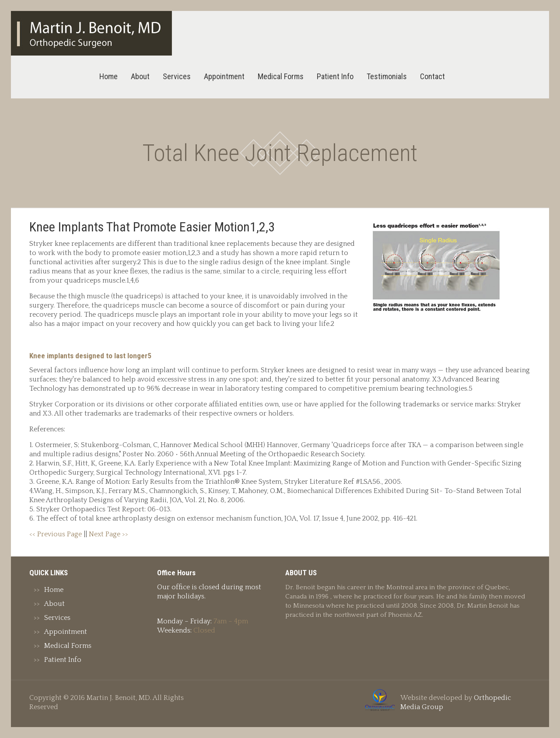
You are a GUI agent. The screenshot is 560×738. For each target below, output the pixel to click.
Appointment (66, 632)
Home (54, 590)
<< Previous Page (56, 534)
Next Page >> (108, 534)
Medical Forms (68, 646)
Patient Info (63, 660)
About (54, 604)
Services (57, 618)
